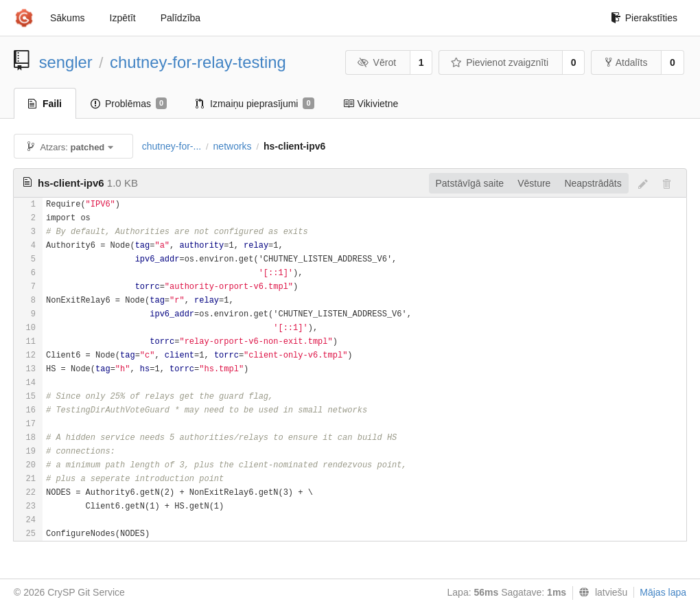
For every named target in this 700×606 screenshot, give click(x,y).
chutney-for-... (172, 146)
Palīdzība (180, 18)
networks (233, 146)
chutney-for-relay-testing (198, 62)
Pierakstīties (644, 18)
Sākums (68, 18)
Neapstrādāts (593, 183)
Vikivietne (371, 104)
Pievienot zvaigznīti (500, 62)
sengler (66, 62)
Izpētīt (123, 18)
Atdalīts (627, 62)
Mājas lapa (663, 592)
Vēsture (534, 183)
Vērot (377, 62)
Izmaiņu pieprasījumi (255, 104)
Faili (45, 104)
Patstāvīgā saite (470, 183)
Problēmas (129, 104)
